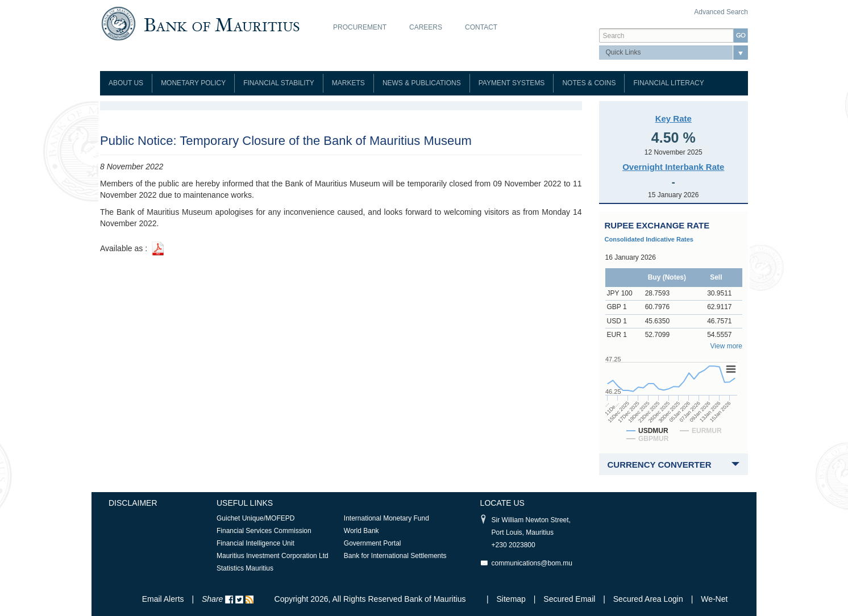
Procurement (360, 27)
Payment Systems (512, 83)
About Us (126, 83)
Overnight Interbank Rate (673, 167)
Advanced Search (721, 12)
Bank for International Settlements (395, 556)
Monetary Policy (193, 83)
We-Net (714, 599)
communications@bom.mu (532, 563)
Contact (481, 27)
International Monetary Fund (386, 518)
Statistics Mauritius (245, 568)
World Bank (361, 531)
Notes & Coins (589, 83)
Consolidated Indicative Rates (649, 239)
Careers (426, 27)
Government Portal (373, 543)
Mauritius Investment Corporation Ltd (273, 556)
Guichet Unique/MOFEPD (255, 518)
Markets (348, 83)
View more (726, 346)
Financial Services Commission (264, 531)
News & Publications (422, 83)
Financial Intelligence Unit (255, 543)
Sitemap (512, 599)
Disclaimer (133, 503)
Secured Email (569, 599)
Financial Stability (279, 83)
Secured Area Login (648, 599)
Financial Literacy (668, 83)
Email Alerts (163, 599)
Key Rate (674, 118)
